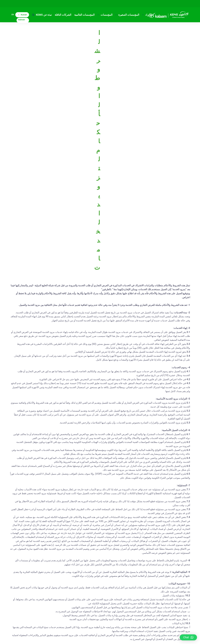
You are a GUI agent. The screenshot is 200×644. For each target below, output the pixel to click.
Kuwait (22, 15)
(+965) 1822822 (102, 608)
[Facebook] (48, 589)
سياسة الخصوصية (164, 639)
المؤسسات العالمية (84, 15)
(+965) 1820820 (100, 604)
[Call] (41, 589)
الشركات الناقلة (63, 15)
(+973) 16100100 (172, 604)
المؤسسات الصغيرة (127, 15)
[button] (188, 637)
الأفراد (146, 15)
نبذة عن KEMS (42, 15)
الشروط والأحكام (131, 639)
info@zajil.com (104, 619)
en (13, 15)
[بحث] (33, 15)
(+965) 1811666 (97, 612)
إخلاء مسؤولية (147, 639)
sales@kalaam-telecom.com (157, 611)
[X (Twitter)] (56, 589)
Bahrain (22, 20)
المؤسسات (104, 15)
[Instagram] (64, 589)
